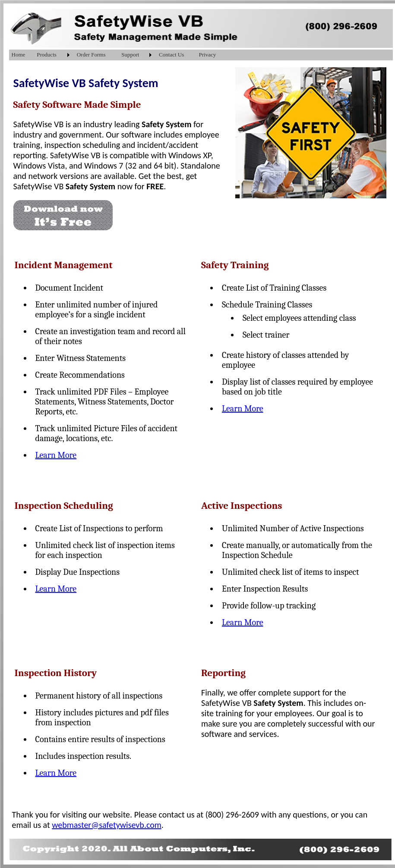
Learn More (56, 455)
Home (19, 55)
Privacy (208, 55)
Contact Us (171, 55)
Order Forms (91, 55)
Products (47, 55)
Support (130, 55)
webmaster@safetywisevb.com (107, 825)
